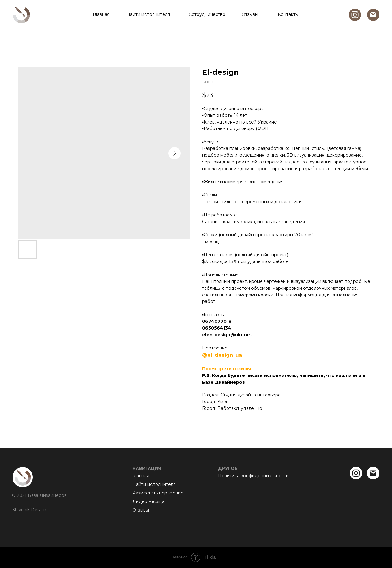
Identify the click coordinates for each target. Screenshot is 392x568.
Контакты (288, 14)
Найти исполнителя (148, 14)
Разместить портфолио (158, 493)
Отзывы (250, 14)
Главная (101, 14)
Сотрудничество (207, 14)
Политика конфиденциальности (253, 476)
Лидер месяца (148, 501)
